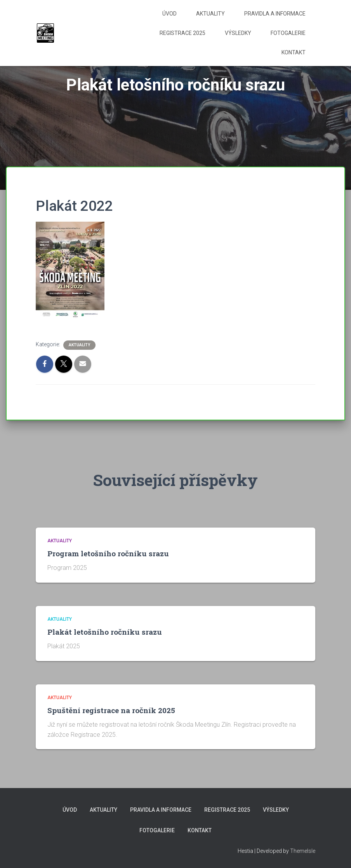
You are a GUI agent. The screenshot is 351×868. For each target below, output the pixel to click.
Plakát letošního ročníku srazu (105, 632)
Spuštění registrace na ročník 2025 (111, 710)
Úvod (169, 14)
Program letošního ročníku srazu (108, 553)
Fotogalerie (288, 33)
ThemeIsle (303, 851)
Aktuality (210, 14)
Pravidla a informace (275, 14)
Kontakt (294, 52)
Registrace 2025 (182, 33)
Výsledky (238, 33)
